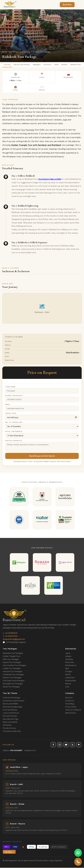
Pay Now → (9, 852)
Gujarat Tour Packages (12, 663)
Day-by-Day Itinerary (23, 65)
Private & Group (9, 728)
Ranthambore (71, 666)
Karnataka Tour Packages (13, 684)
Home (4, 52)
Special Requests (14, 441)
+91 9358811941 (10, 633)
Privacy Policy (71, 707)
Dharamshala (71, 681)
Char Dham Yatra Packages (14, 681)
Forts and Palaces (10, 710)
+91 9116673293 (10, 636)
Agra (67, 669)
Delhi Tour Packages (11, 660)
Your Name (10, 387)
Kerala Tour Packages (11, 687)
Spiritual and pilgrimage (12, 707)
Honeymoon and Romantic (14, 701)
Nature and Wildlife (10, 704)
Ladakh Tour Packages (12, 669)
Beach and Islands (10, 722)
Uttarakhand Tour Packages (20, 52)
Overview (7, 65)
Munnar (68, 684)
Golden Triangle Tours (12, 657)
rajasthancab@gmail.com (14, 639)
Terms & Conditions (73, 710)
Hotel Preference (14, 432)
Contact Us (70, 701)
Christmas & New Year (12, 732)
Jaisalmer (69, 660)
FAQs (59, 65)
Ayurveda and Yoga (11, 719)
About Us (69, 698)
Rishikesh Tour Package (23, 130)
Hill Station (7, 725)
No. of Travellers (14, 423)
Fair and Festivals (10, 716)
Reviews (67, 65)
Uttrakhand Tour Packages (13, 675)
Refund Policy (71, 713)
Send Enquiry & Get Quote (42, 456)
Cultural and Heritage (11, 698)
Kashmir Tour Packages (12, 678)
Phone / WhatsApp (14, 396)
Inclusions (49, 65)
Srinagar (69, 672)
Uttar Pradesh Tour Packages (14, 666)
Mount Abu (70, 663)
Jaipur (68, 653)
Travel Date (11, 414)
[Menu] (78, 5)
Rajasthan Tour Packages (13, 653)
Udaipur (68, 657)
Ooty (67, 687)
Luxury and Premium (11, 713)
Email (8, 405)
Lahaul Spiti (70, 678)
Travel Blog (70, 704)
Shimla (68, 675)
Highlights (38, 65)
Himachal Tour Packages (13, 672)
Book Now (67, 5)
